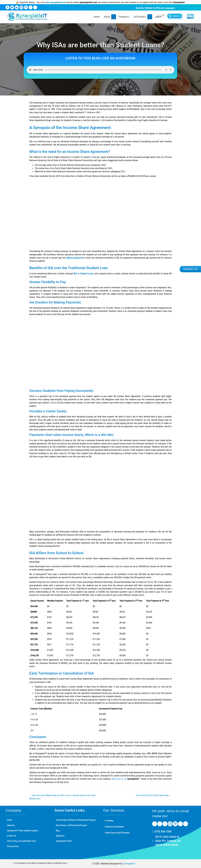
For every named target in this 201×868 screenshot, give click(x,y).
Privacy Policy (13, 846)
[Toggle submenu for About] (114, 17)
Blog (58, 831)
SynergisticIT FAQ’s (64, 841)
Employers (60, 836)
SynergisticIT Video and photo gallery (22, 831)
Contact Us (12, 836)
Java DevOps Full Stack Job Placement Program (76, 820)
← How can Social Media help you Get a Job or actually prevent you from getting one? (62, 797)
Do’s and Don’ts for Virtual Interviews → (154, 795)
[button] (190, 269)
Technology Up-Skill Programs (117, 833)
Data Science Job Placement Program (71, 825)
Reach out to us (119, 779)
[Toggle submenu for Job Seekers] (150, 17)
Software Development (114, 827)
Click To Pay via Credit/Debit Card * (22, 841)
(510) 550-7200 (163, 831)
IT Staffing (109, 821)
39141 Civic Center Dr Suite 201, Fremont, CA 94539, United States (168, 841)
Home (9, 820)
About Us (11, 825)
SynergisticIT (129, 864)
